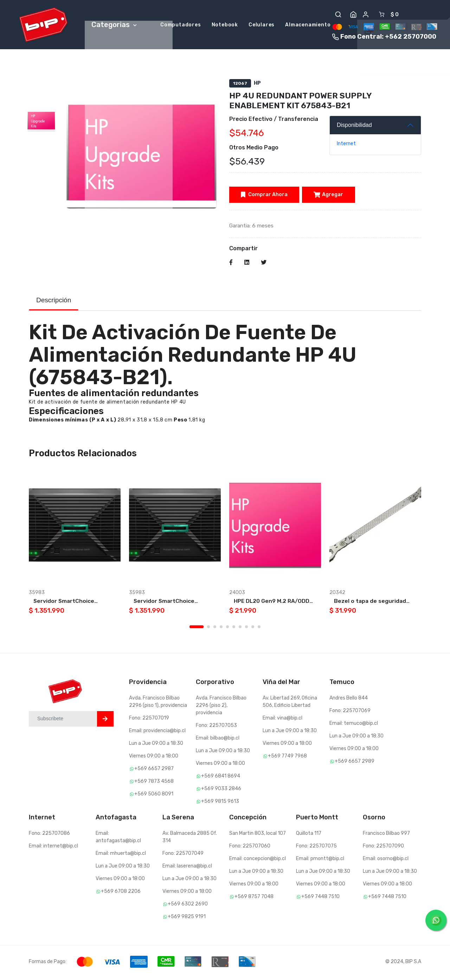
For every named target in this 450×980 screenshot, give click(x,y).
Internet (346, 145)
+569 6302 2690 (185, 906)
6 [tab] (234, 629)
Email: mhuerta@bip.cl (121, 855)
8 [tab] (246, 629)
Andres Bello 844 (349, 700)
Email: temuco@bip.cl (354, 725)
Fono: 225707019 (149, 720)
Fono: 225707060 (250, 848)
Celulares (262, 25)
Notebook (225, 25)
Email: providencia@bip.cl (157, 733)
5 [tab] (227, 629)
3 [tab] (215, 629)
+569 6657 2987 (151, 771)
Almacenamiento (308, 25)
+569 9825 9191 (184, 919)
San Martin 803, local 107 (258, 835)
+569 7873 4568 (151, 783)
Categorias (114, 25)
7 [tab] (240, 629)
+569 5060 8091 (151, 796)
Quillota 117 (309, 835)
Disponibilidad (354, 126)
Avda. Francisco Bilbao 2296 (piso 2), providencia (221, 707)
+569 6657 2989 (352, 763)
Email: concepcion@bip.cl (258, 861)
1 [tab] (197, 629)
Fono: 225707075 (316, 848)
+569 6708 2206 (118, 893)
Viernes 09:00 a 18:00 (154, 758)
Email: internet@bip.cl (53, 848)
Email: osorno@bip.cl (386, 861)
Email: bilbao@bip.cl (218, 740)
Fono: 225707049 (183, 855)
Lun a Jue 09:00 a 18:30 (156, 745)
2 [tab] (208, 629)
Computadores (181, 25)
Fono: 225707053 (216, 727)
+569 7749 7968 (285, 758)
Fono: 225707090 (383, 848)
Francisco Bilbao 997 (386, 835)
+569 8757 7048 (251, 899)
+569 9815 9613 (217, 803)
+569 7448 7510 (318, 899)
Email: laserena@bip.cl (187, 868)
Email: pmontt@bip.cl (320, 861)
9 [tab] (253, 629)
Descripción (54, 302)
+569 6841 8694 (218, 778)
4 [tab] (221, 629)
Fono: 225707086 (49, 835)
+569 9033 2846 (218, 791)
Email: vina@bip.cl (282, 720)
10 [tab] (259, 629)
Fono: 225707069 (350, 713)
